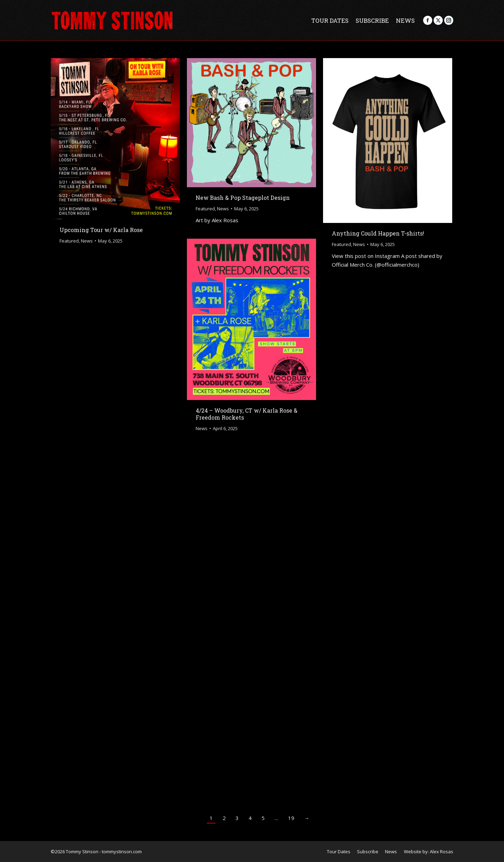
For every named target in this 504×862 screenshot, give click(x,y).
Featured (69, 241)
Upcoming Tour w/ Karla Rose (101, 230)
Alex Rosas (442, 852)
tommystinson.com (122, 852)
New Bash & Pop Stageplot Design (243, 198)
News (87, 241)
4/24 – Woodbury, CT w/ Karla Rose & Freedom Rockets (247, 414)
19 (291, 818)
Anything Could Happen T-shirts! (378, 233)
